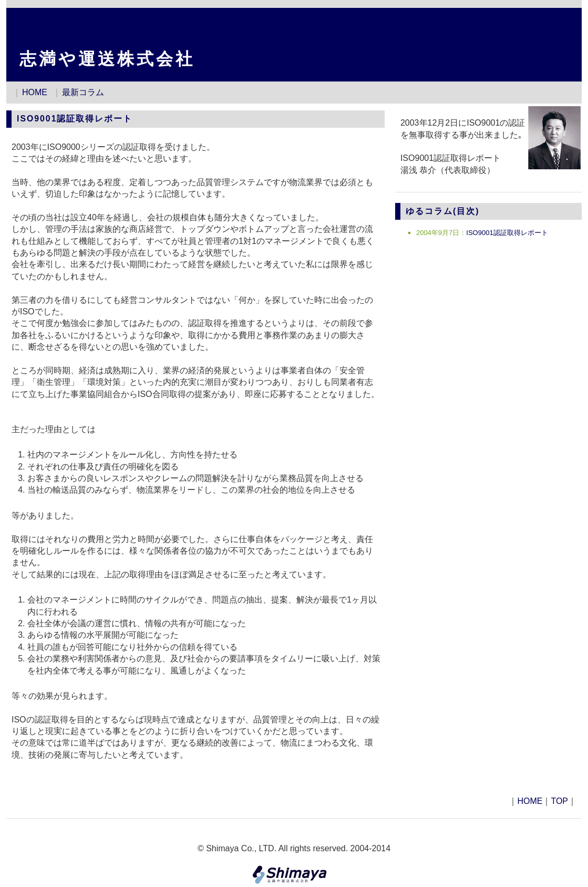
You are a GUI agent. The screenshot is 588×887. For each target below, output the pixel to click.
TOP (559, 801)
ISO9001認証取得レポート (507, 233)
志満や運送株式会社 (107, 59)
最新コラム (83, 92)
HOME (35, 92)
